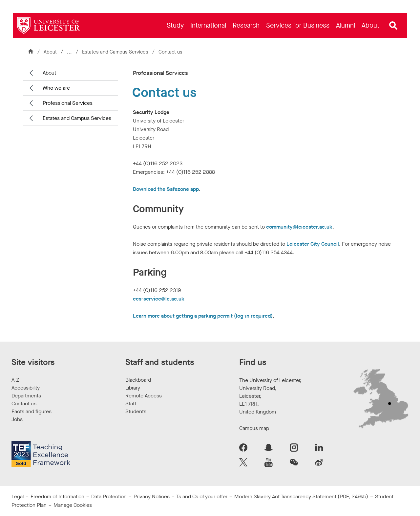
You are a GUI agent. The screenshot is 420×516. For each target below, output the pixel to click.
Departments (26, 396)
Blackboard (138, 380)
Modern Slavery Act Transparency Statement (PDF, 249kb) (301, 496)
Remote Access (144, 396)
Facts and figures (31, 411)
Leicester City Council (313, 244)
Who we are (56, 88)
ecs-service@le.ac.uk (159, 299)
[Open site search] (393, 26)
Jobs (17, 419)
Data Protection (109, 496)
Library (133, 388)
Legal (18, 496)
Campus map (254, 428)
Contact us (24, 404)
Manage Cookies (73, 505)
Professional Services (68, 103)
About (50, 52)
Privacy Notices (152, 496)
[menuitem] (175, 25)
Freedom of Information (57, 496)
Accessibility (26, 388)
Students (136, 411)
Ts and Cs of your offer (202, 496)
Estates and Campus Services (116, 52)
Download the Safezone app (166, 189)
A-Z (15, 380)
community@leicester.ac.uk (299, 227)
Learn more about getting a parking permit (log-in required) (203, 316)
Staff (131, 404)
